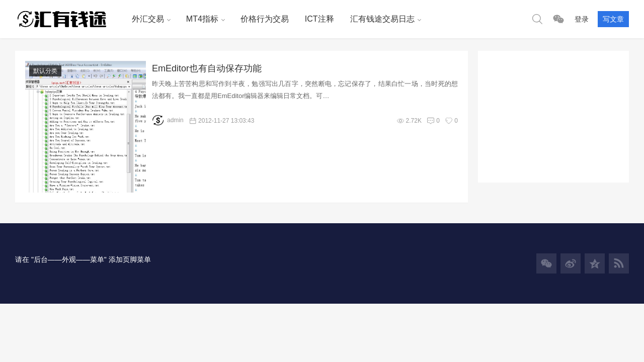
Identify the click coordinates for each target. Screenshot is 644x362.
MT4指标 (202, 19)
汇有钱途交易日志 (382, 19)
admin (168, 120)
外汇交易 (148, 19)
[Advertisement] (553, 114)
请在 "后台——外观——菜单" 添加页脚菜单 (83, 259)
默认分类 (45, 71)
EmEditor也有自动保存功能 (207, 68)
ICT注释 (319, 19)
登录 (582, 19)
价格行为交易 (265, 19)
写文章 (613, 19)
